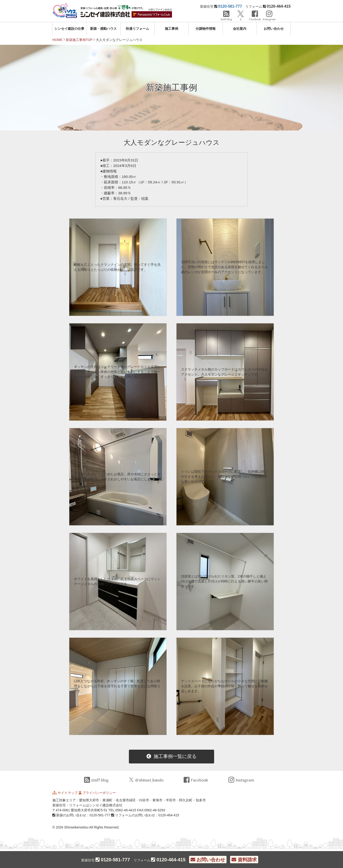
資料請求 (244, 860)
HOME (57, 40)
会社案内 (240, 29)
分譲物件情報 (206, 29)
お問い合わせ (274, 29)
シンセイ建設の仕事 (69, 29)
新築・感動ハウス (103, 29)
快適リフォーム (137, 29)
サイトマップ (68, 793)
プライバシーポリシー (99, 793)
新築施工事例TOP (79, 40)
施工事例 (171, 29)
